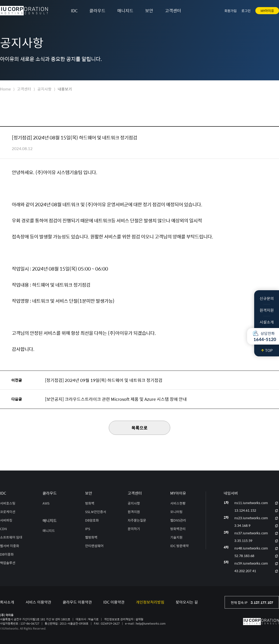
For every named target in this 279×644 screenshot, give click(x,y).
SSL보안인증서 (96, 512)
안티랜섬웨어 (94, 546)
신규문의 (267, 298)
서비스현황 (178, 503)
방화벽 (90, 503)
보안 (149, 11)
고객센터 (173, 11)
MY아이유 (267, 11)
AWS (46, 503)
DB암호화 (92, 520)
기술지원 (176, 537)
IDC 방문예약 (179, 546)
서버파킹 (6, 520)
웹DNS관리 (178, 520)
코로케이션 (8, 512)
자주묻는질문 (137, 520)
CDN (3, 529)
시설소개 (267, 322)
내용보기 (65, 89)
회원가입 (231, 11)
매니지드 (125, 11)
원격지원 (267, 310)
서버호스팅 (8, 503)
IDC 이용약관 (114, 602)
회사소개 (7, 602)
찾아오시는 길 (187, 602)
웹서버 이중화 (10, 546)
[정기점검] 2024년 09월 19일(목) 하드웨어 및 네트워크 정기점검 (104, 380)
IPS (88, 529)
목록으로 (139, 428)
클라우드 (97, 11)
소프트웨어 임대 (11, 537)
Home (5, 89)
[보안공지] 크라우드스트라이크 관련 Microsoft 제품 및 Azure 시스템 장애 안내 (116, 399)
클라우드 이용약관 (77, 602)
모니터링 (176, 512)
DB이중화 (7, 554)
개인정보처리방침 (150, 602)
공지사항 (44, 89)
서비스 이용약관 (38, 602)
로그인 (246, 11)
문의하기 (134, 529)
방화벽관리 (178, 529)
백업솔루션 (8, 563)
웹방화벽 (91, 537)
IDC (74, 11)
